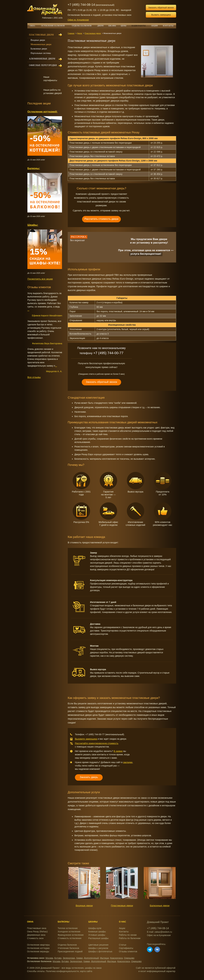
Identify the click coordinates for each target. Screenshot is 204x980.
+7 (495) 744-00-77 (108, 353)
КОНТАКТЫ (168, 26)
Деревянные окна (36, 935)
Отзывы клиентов (128, 951)
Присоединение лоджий (70, 951)
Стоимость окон (35, 938)
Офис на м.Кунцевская (159, 935)
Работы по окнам (128, 935)
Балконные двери (160, 905)
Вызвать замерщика (161, 15)
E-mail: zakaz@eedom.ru (159, 932)
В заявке (118, 751)
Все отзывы (34, 377)
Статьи (122, 945)
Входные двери (84, 905)
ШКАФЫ (113, 26)
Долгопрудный (91, 958)
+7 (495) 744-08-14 (81, 5)
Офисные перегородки (43, 65)
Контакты (124, 932)
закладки (128, 762)
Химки (79, 958)
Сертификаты (126, 948)
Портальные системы (41, 53)
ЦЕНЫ (125, 26)
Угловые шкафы (97, 935)
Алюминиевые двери (42, 59)
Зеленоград (69, 958)
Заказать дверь (89, 777)
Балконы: (34, 168)
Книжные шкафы (97, 932)
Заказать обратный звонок (161, 8)
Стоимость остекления (69, 938)
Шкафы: (33, 225)
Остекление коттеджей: (42, 112)
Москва (49, 958)
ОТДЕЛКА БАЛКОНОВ (83, 26)
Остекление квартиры (38, 945)
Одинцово (129, 958)
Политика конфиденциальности (62, 971)
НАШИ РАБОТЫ (138, 26)
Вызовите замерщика (86, 739)
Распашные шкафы (98, 938)
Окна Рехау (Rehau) (37, 932)
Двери (80, 33)
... (28, 310)
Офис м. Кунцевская (78, 20)
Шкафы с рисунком (98, 948)
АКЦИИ (156, 26)
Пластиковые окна (37, 928)
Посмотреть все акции (40, 279)
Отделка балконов (67, 945)
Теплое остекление (68, 928)
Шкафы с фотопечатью (100, 951)
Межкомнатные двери (41, 44)
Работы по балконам (130, 938)
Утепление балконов (68, 948)
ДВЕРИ (100, 26)
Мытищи (104, 958)
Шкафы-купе (95, 928)
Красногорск (117, 958)
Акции (122, 928)
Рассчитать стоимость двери (101, 219)
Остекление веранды (38, 951)
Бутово (58, 958)
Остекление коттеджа (38, 948)
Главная (71, 33)
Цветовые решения (98, 945)
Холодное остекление (69, 932)
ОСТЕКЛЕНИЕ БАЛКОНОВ (55, 26)
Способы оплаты (36, 971)
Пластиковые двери (93, 33)
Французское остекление (71, 935)
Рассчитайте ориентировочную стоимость (97, 743)
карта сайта (86, 971)
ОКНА (33, 26)
